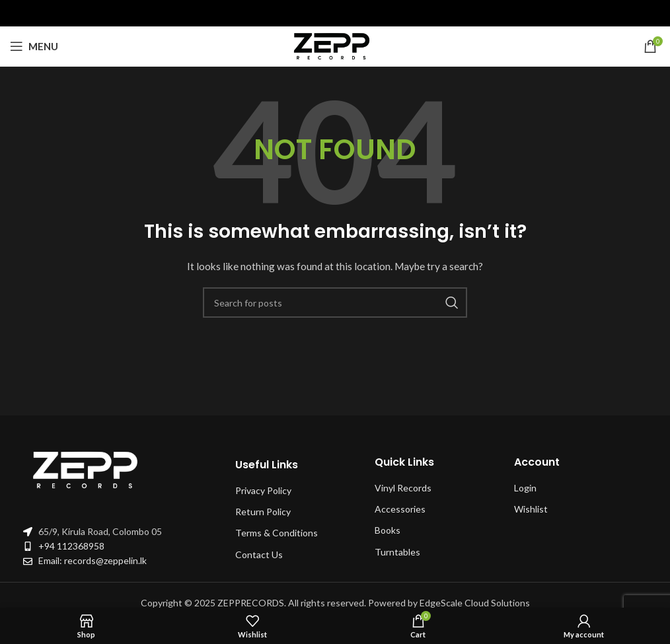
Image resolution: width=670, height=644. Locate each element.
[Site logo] (335, 45)
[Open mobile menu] (34, 46)
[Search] (335, 303)
